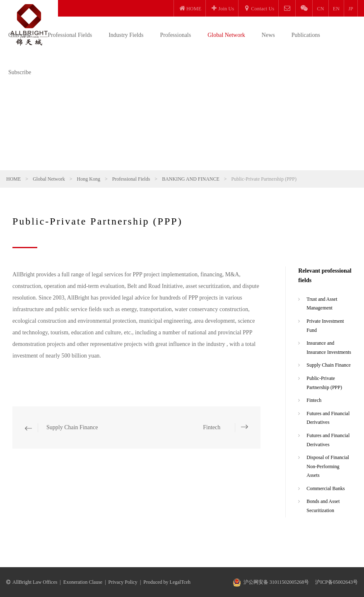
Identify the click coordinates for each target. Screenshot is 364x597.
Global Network (226, 35)
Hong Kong (89, 179)
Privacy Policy (123, 582)
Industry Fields (126, 35)
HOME (13, 179)
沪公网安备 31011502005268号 (276, 582)
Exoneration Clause (83, 582)
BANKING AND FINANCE (191, 179)
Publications (306, 35)
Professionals (176, 35)
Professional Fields (70, 35)
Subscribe (20, 72)
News (268, 35)
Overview (20, 35)
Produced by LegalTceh (167, 582)
